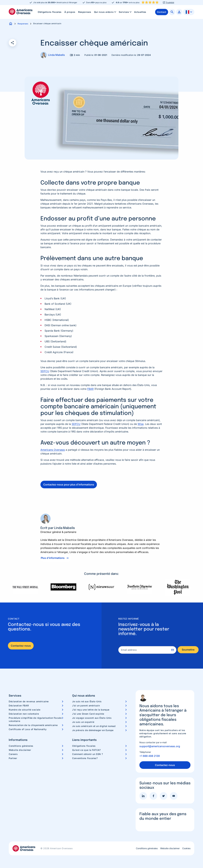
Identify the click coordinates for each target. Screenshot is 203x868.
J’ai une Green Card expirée (88, 714)
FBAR (90, 389)
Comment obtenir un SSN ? (87, 754)
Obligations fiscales (50, 12)
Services (125, 12)
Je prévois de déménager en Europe (93, 730)
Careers (13, 754)
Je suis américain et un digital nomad (94, 726)
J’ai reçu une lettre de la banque (91, 710)
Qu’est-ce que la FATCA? (86, 750)
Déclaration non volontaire (24, 714)
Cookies (186, 848)
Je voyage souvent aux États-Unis (92, 718)
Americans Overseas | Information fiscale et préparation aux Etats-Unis (21, 12)
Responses (85, 12)
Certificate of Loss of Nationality (28, 729)
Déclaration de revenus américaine (29, 701)
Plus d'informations (53, 558)
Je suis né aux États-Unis (87, 701)
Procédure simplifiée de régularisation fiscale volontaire (35, 719)
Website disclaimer (20, 750)
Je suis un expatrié (83, 722)
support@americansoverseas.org (160, 746)
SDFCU (45, 371)
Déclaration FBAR (19, 706)
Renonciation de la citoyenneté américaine (33, 725)
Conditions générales (21, 746)
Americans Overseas (53, 450)
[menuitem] (50, 12)
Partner (13, 758)
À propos (70, 12)
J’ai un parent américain (86, 706)
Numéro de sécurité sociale (25, 710)
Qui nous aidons (105, 12)
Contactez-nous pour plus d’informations (69, 485)
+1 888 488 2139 (150, 756)
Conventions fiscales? (85, 758)
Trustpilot (170, 3)
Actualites (140, 12)
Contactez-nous (21, 646)
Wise (141, 424)
